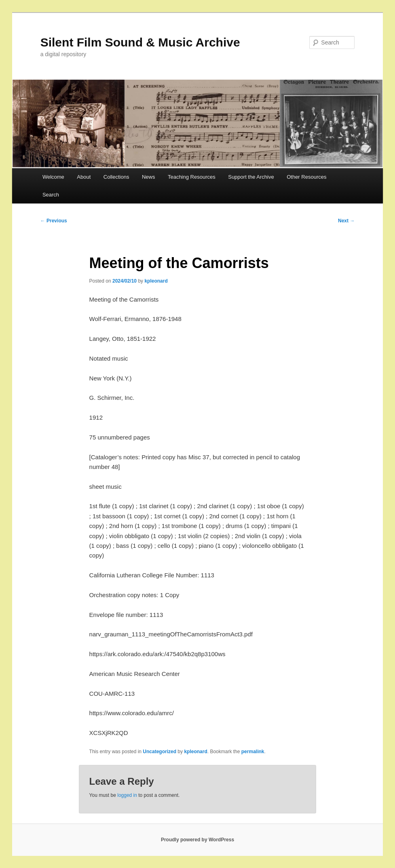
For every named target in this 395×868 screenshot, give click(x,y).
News (149, 177)
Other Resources (306, 177)
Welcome (53, 177)
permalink (253, 752)
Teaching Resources (192, 177)
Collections (116, 177)
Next (346, 221)
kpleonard (156, 281)
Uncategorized (159, 752)
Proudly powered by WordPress (197, 840)
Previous (54, 221)
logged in (127, 795)
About (84, 177)
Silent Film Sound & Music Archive (140, 42)
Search (51, 195)
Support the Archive (251, 177)
